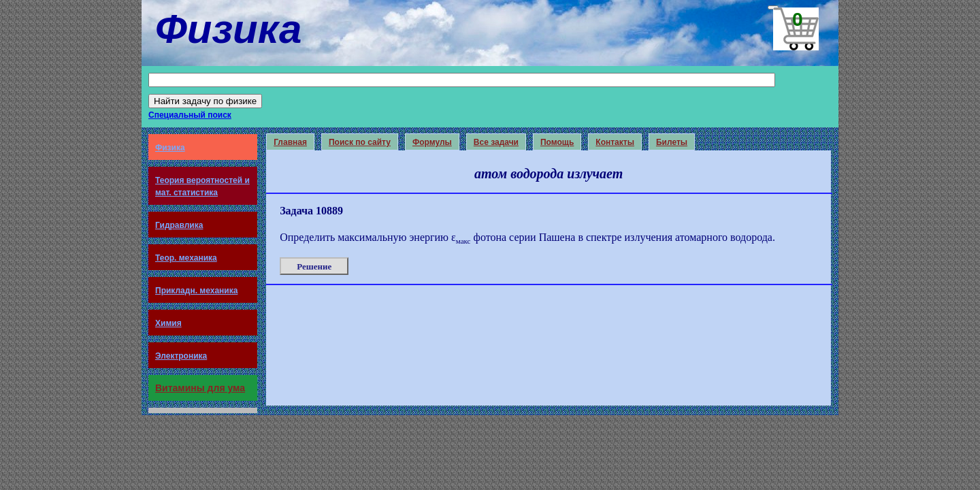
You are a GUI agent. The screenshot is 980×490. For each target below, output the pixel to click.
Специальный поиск (190, 115)
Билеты (672, 142)
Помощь (557, 142)
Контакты (615, 142)
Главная (290, 142)
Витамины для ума (200, 388)
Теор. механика (186, 258)
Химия (168, 323)
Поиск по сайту (360, 142)
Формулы (432, 142)
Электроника (181, 356)
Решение (314, 266)
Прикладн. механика (196, 291)
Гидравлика (179, 225)
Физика (170, 148)
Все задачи (496, 142)
